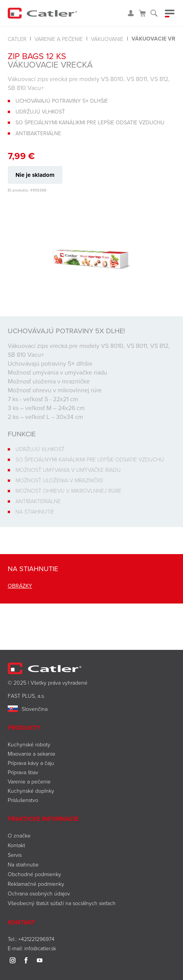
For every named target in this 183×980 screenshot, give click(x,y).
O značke (19, 835)
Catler (17, 39)
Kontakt (16, 845)
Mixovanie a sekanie (32, 754)
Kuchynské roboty (29, 744)
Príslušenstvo (23, 800)
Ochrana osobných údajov (39, 893)
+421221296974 (36, 939)
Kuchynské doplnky (31, 791)
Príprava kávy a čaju (31, 763)
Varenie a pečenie (59, 39)
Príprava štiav (23, 772)
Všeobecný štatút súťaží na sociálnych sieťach (62, 903)
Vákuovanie (107, 39)
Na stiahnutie (23, 864)
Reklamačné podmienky (36, 884)
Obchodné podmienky (34, 874)
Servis (15, 855)
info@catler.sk (40, 948)
